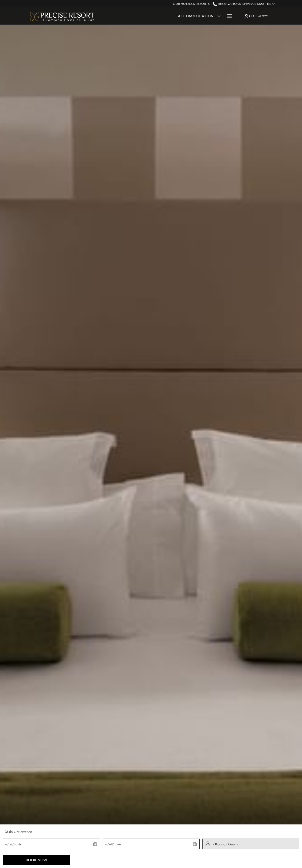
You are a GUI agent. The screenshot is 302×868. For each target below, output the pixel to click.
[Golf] (213, 16)
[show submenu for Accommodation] (178, 16)
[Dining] (190, 16)
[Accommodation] (155, 16)
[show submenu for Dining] (203, 16)
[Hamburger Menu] (227, 16)
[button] (30, 844)
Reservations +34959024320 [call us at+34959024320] (238, 4)
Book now (36, 860)
